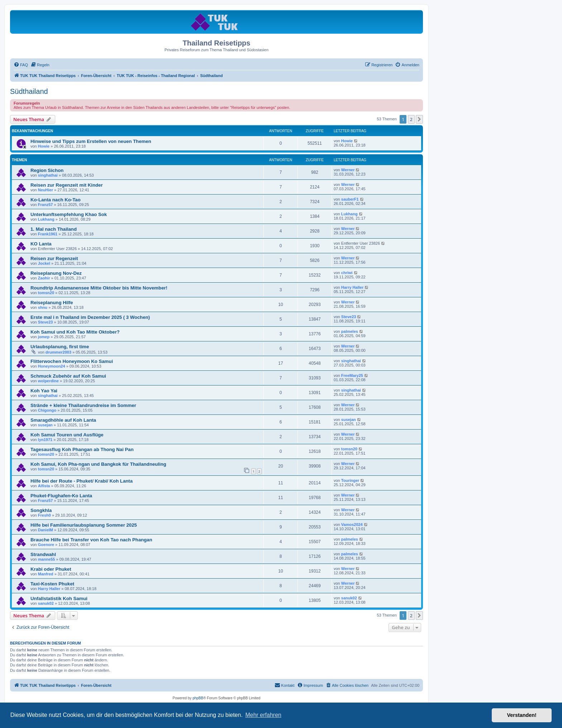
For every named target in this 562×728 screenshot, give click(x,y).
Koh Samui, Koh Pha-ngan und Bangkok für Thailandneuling (98, 464)
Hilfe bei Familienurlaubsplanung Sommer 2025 (84, 525)
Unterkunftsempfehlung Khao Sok (69, 214)
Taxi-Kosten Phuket (52, 584)
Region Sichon (47, 170)
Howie (44, 146)
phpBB (198, 698)
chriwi (347, 273)
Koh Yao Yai (44, 391)
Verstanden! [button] (522, 715)
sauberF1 (350, 199)
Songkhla (41, 510)
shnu (43, 307)
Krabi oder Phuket (51, 569)
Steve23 (46, 322)
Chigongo (47, 410)
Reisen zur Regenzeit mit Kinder (67, 185)
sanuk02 (46, 603)
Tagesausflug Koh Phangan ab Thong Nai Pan (82, 449)
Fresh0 (44, 515)
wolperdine (48, 381)
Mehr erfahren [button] (263, 715)
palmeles (350, 331)
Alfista (44, 486)
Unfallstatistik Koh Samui (59, 598)
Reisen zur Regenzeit (54, 258)
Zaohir (44, 278)
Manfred (46, 574)
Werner (348, 170)
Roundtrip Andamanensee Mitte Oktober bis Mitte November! (99, 288)
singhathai (48, 175)
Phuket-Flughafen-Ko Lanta (61, 496)
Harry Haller (352, 287)
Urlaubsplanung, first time (60, 347)
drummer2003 (58, 352)
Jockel (44, 263)
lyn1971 (45, 440)
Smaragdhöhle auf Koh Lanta (63, 420)
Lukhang (46, 219)
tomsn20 (46, 293)
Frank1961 (48, 234)
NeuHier (46, 190)
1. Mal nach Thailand (54, 229)
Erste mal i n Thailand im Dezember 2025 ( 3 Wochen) (90, 317)
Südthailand (29, 91)
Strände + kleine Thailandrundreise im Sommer (83, 405)
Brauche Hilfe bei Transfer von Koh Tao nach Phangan (91, 540)
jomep (44, 337)
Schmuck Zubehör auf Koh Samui (68, 376)
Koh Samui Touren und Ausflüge (67, 435)
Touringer (350, 480)
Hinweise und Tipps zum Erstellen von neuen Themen (91, 141)
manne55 (47, 559)
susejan (45, 425)
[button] (419, 119)
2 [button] (411, 119)
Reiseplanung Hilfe (52, 303)
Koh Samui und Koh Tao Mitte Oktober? (75, 332)
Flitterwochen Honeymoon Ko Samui (72, 361)
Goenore (46, 545)
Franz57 (46, 205)
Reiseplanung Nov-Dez (56, 273)
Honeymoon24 (52, 366)
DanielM (46, 530)
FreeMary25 (352, 375)
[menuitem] (21, 65)
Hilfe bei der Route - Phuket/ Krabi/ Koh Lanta (82, 481)
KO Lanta (41, 244)
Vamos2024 (352, 525)
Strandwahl (43, 554)
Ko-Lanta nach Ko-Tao (56, 200)
